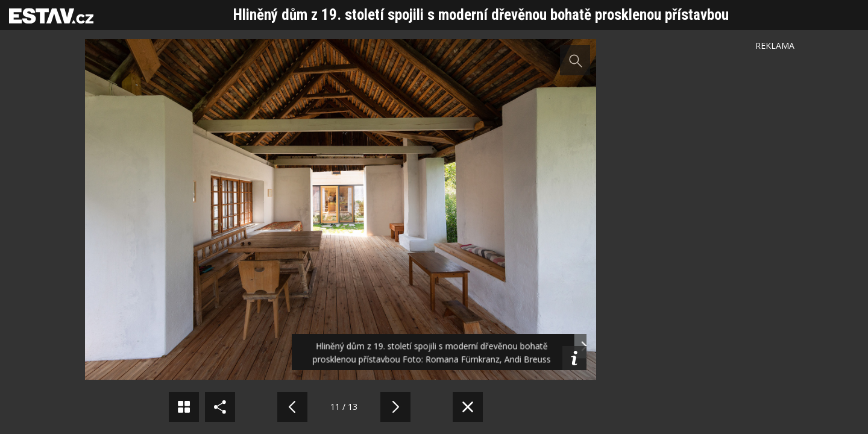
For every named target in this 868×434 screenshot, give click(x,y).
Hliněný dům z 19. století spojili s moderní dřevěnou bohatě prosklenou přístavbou (481, 15)
